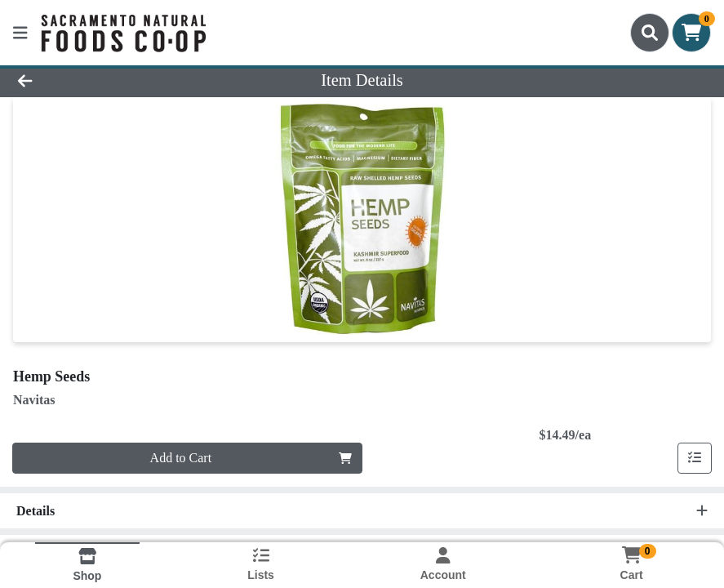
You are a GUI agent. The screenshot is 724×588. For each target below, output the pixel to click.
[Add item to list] (695, 458)
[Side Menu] (20, 33)
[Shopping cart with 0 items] (691, 33)
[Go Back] (100, 80)
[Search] (650, 33)
